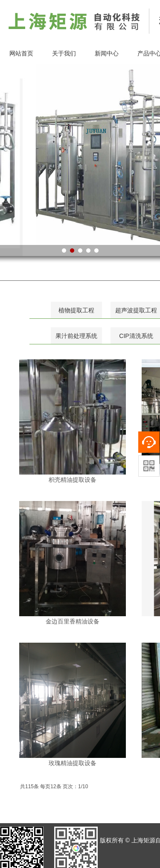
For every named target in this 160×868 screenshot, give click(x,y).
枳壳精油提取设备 (73, 480)
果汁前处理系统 (76, 336)
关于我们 (64, 53)
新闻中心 (107, 53)
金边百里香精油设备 (73, 621)
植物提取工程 (76, 310)
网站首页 (21, 53)
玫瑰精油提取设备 (73, 763)
